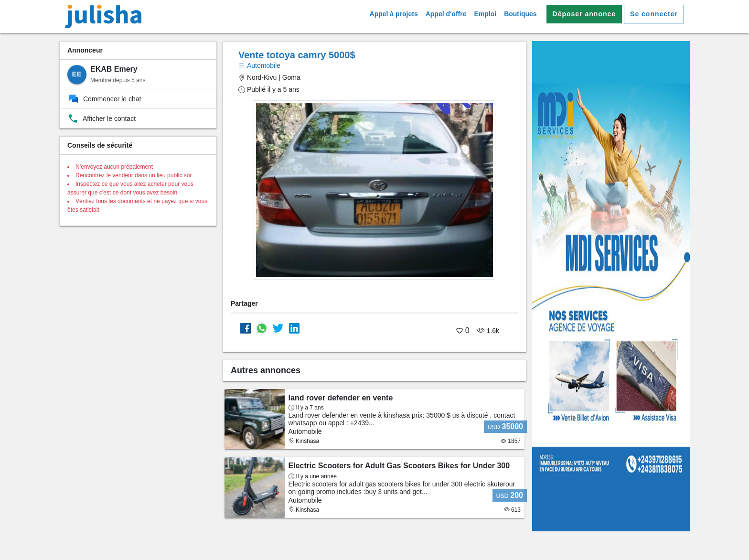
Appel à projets (394, 14)
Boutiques (520, 14)
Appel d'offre (446, 14)
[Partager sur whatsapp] (262, 328)
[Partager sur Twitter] (278, 328)
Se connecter (654, 14)
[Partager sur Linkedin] (294, 328)
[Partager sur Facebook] (246, 328)
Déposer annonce (584, 14)
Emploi (485, 14)
